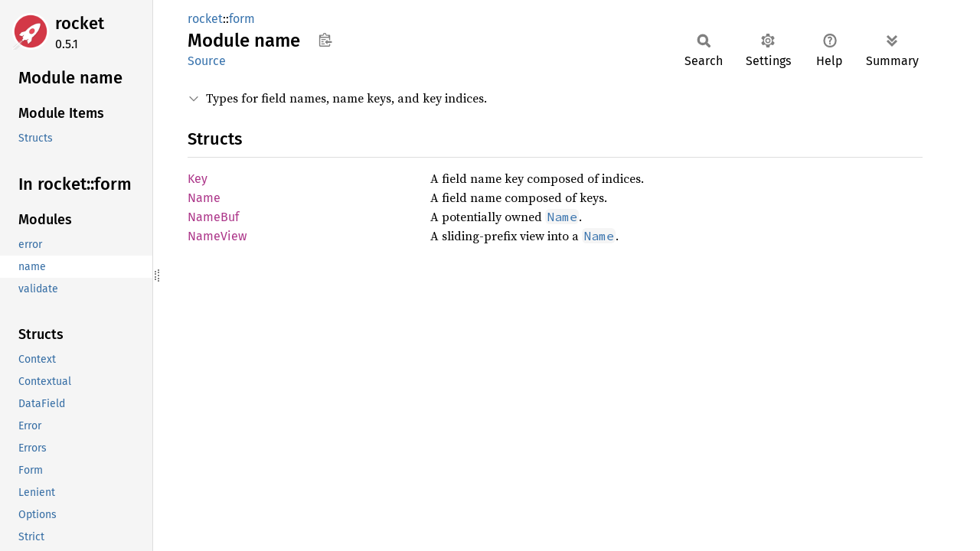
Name (204, 198)
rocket (80, 23)
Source (207, 61)
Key (198, 179)
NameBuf (213, 217)
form (242, 19)
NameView (217, 236)
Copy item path (325, 40)
